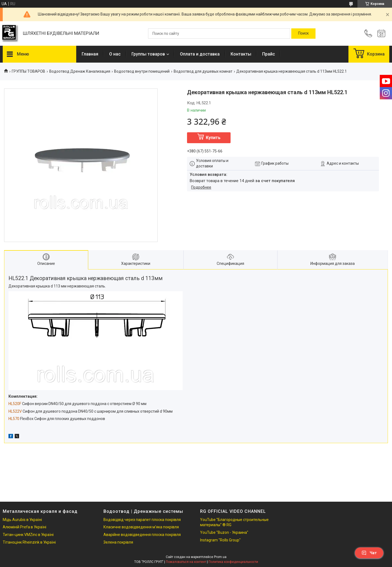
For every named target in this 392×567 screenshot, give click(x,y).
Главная (90, 54)
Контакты (241, 54)
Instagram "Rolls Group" (220, 540)
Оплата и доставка (200, 54)
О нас (115, 54)
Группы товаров (148, 54)
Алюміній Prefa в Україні (24, 527)
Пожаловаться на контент (186, 562)
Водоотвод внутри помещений (142, 71)
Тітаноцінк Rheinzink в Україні (29, 542)
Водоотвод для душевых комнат (203, 71)
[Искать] (303, 33)
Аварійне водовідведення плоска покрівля (142, 535)
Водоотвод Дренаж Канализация (80, 71)
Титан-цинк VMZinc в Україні (28, 535)
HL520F (15, 404)
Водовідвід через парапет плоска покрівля (142, 520)
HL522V (15, 411)
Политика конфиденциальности (233, 562)
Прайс (269, 54)
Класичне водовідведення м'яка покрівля (141, 527)
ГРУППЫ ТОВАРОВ (28, 71)
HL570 (14, 419)
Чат (369, 553)
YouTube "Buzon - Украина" (224, 532)
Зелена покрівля (118, 542)
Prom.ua (220, 557)
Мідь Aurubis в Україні (22, 520)
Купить (213, 138)
